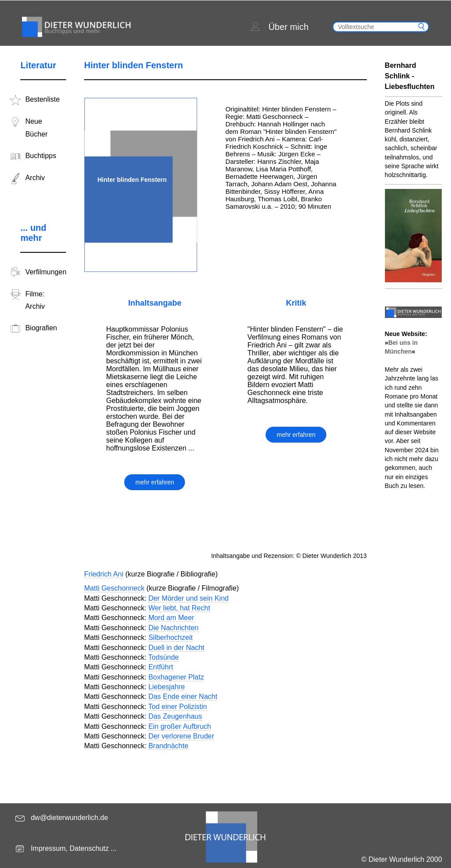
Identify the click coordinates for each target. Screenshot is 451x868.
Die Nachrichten (174, 628)
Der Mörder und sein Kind (189, 598)
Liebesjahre (167, 687)
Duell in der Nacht (176, 648)
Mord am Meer (171, 618)
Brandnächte (168, 746)
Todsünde (164, 657)
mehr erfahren (155, 482)
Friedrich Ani (104, 574)
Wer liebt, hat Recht (179, 608)
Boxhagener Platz (176, 677)
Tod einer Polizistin (178, 707)
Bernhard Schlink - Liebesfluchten (410, 76)
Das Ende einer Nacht (183, 696)
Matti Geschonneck (114, 588)
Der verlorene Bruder (181, 736)
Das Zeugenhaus (175, 716)
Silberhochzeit (171, 637)
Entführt (161, 667)
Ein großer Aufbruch (180, 726)
